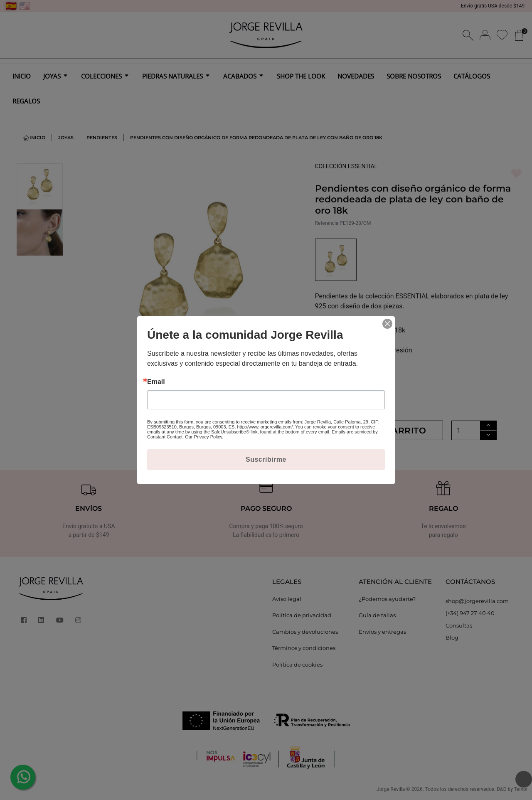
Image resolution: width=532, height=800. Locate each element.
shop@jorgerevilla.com (477, 601)
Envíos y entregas (382, 632)
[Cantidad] (466, 430)
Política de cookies (297, 665)
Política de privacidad (302, 615)
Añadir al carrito (379, 431)
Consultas (459, 625)
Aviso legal (287, 599)
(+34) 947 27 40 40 (470, 613)
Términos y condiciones (304, 648)
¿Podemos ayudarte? (387, 599)
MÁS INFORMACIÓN (348, 363)
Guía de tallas (377, 615)
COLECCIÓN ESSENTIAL (346, 166)
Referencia (327, 223)
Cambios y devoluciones (305, 632)
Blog (452, 638)
